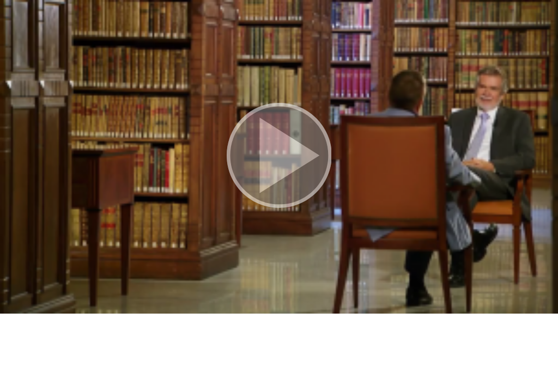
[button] (279, 157)
